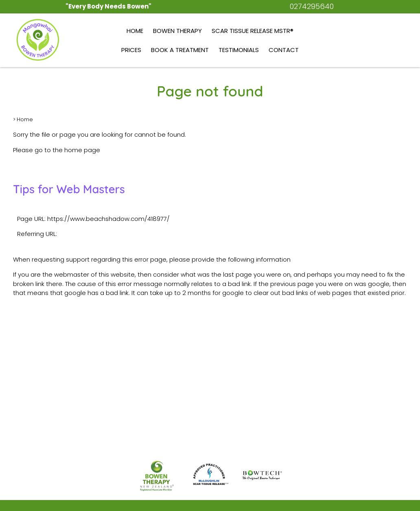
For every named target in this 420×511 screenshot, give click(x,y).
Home (135, 31)
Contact (284, 50)
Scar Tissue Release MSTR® (253, 31)
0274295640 (312, 6)
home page (82, 150)
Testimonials (239, 50)
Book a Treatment (180, 50)
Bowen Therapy (177, 31)
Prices (131, 50)
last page (237, 274)
